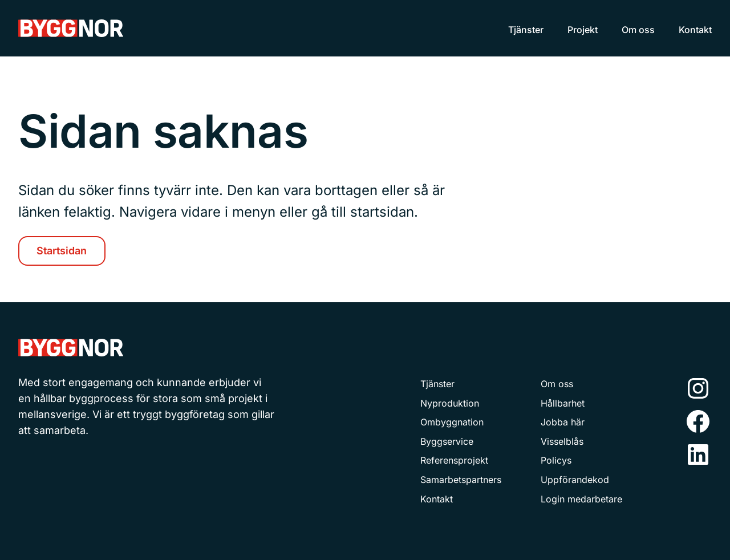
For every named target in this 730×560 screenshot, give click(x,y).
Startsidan (62, 251)
